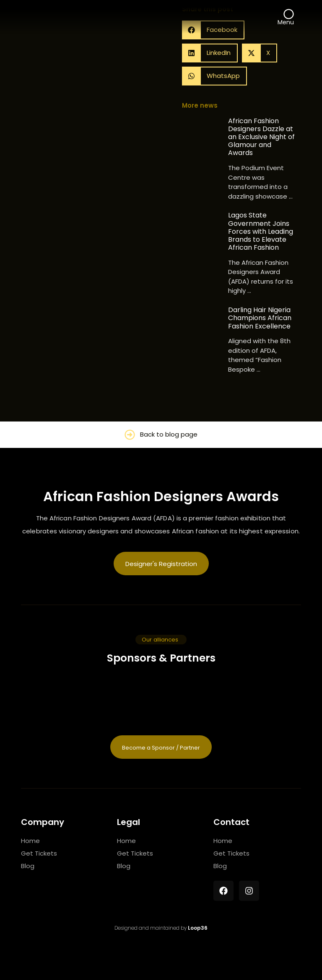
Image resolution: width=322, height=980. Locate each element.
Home (30, 841)
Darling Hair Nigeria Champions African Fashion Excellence (260, 318)
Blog (28, 866)
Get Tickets (39, 853)
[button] (210, 53)
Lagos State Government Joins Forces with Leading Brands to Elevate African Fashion (261, 231)
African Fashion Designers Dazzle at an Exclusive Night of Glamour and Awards (261, 137)
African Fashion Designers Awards (161, 496)
